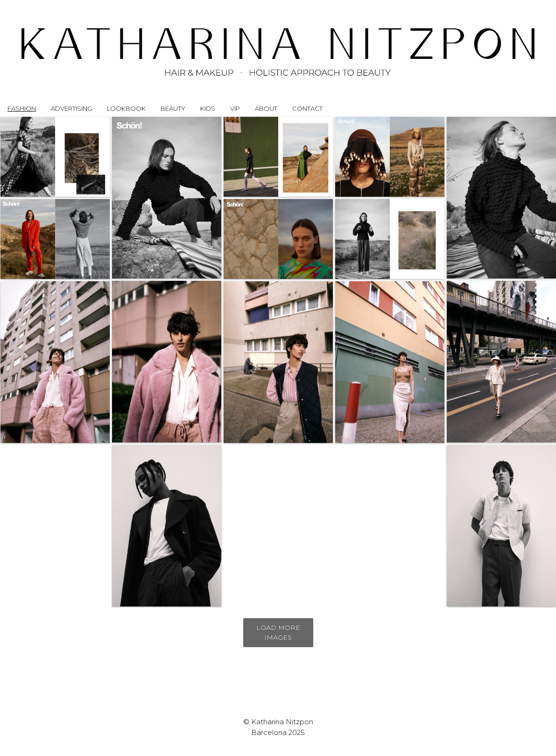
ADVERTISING (71, 108)
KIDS (208, 108)
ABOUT (266, 108)
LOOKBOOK (126, 108)
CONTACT (307, 108)
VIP (235, 108)
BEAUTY (173, 108)
